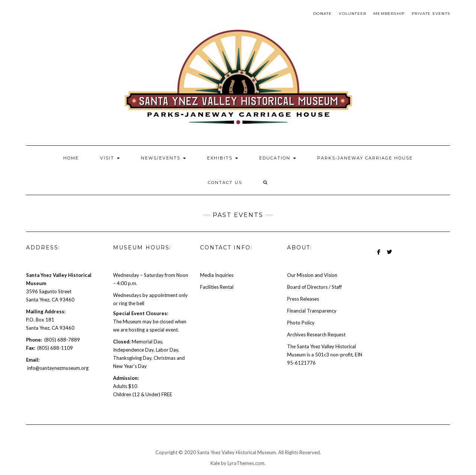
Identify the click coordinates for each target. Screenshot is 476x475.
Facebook (379, 256)
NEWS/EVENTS (163, 158)
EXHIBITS (223, 158)
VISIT (110, 158)
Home (71, 158)
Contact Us (225, 182)
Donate (322, 14)
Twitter (389, 256)
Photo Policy (301, 323)
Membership (389, 14)
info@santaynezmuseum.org (58, 368)
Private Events (431, 14)
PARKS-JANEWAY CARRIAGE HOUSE (365, 158)
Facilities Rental (217, 287)
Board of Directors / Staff (314, 287)
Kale (215, 463)
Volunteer (353, 14)
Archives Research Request (316, 335)
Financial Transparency (312, 311)
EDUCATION (278, 158)
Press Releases (303, 299)
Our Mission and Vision (312, 275)
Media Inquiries (217, 275)
